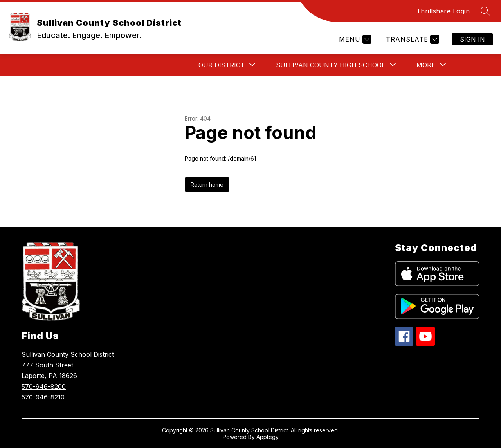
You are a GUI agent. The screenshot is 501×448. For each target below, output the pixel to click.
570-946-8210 (43, 397)
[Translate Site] (412, 39)
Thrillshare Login (443, 11)
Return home (207, 185)
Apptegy (268, 437)
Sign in (472, 39)
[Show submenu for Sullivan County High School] (331, 65)
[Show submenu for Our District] (222, 65)
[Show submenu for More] (426, 65)
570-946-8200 (44, 387)
